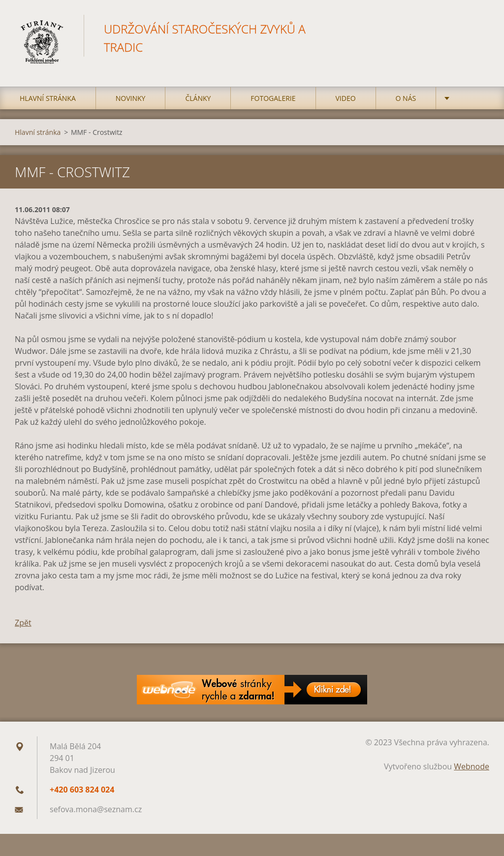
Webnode (472, 766)
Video (346, 98)
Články (198, 98)
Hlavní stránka (48, 98)
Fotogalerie (273, 98)
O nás (406, 98)
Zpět (23, 623)
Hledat (478, 29)
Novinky (131, 98)
